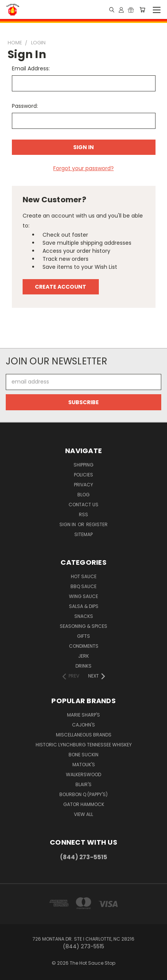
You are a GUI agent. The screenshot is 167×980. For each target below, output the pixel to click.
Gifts (83, 636)
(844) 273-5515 (84, 857)
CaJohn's (83, 725)
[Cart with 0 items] (142, 10)
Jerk (83, 656)
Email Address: (31, 68)
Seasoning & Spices (83, 626)
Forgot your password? (83, 168)
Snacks (84, 616)
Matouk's (84, 765)
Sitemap (83, 534)
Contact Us (83, 505)
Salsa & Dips (84, 606)
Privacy (83, 485)
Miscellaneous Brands (84, 735)
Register (97, 524)
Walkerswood (83, 774)
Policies (83, 475)
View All (83, 814)
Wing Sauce (83, 596)
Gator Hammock (84, 804)
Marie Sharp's (83, 715)
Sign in (68, 524)
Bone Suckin (83, 755)
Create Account (61, 287)
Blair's (83, 784)
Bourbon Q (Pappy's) (83, 794)
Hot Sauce (84, 576)
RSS (83, 514)
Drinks (83, 666)
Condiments (84, 646)
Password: (25, 106)
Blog (83, 495)
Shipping (83, 465)
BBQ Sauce (83, 586)
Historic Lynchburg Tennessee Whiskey (84, 745)
